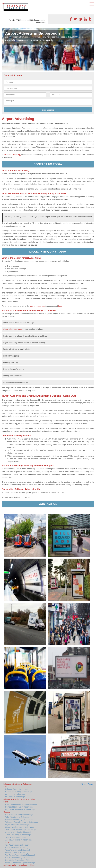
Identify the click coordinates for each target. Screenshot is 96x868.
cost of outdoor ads (37, 306)
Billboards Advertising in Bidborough (18, 784)
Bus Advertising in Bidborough (17, 847)
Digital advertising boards (13, 329)
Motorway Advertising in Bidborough (19, 827)
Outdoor (7, 812)
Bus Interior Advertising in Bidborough (20, 860)
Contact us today (48, 164)
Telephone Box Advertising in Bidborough (21, 822)
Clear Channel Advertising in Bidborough (21, 804)
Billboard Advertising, (12, 155)
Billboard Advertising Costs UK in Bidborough (21, 799)
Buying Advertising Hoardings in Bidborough (21, 865)
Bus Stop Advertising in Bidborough (19, 815)
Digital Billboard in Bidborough (17, 825)
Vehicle (6, 842)
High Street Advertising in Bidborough (20, 809)
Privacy (83, 784)
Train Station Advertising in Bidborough (21, 830)
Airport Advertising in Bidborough (18, 832)
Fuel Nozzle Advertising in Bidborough (20, 863)
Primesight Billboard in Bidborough (19, 807)
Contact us (48, 504)
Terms (90, 784)
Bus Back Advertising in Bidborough (19, 858)
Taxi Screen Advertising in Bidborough (20, 855)
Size (5, 787)
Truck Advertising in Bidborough (18, 850)
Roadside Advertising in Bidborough (19, 820)
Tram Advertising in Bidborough (18, 837)
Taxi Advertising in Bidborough (17, 845)
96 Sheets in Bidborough (15, 797)
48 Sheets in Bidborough (15, 794)
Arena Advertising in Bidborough (18, 835)
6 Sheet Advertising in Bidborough (19, 792)
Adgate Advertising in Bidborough (18, 840)
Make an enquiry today (48, 252)
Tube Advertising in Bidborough (18, 817)
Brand (6, 802)
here (60, 306)
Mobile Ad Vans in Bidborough (17, 853)
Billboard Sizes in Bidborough (17, 789)
